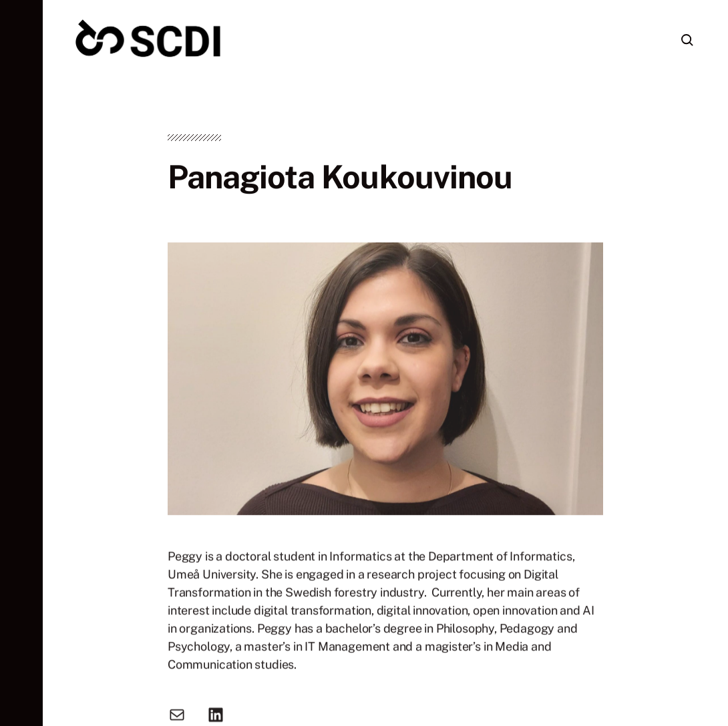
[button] (21, 363)
